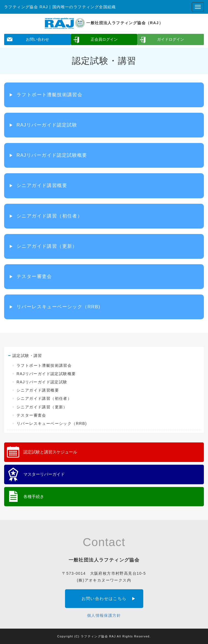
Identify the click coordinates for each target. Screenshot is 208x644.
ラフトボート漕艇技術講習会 (49, 95)
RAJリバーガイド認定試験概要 (52, 155)
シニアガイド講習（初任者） (49, 216)
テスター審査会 (34, 276)
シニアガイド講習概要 (42, 185)
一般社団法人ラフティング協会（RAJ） (104, 23)
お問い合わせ (37, 39)
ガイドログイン (171, 39)
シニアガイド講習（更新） (47, 246)
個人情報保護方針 (104, 615)
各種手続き (34, 496)
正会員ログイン (104, 39)
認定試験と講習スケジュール (50, 452)
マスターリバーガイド (44, 474)
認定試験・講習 (27, 356)
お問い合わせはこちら (104, 598)
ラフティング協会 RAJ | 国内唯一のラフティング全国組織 (60, 7)
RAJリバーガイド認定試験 (47, 125)
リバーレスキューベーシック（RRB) (58, 307)
